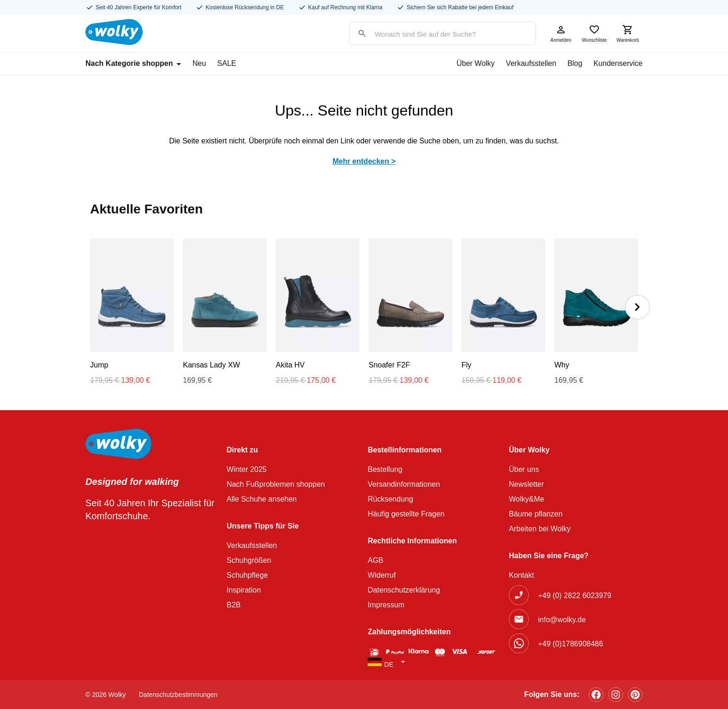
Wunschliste (594, 33)
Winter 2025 (247, 469)
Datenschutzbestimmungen (178, 695)
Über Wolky (475, 63)
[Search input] (433, 34)
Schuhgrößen (249, 560)
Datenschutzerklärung (404, 590)
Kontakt (521, 575)
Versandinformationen (404, 484)
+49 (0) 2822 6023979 (575, 596)
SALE (227, 63)
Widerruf (382, 575)
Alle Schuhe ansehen (262, 499)
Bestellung (385, 469)
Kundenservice (618, 63)
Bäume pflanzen (536, 514)
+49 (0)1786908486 (571, 644)
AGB (376, 560)
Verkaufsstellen (531, 63)
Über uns (524, 469)
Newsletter (526, 484)
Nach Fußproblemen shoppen (276, 484)
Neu (199, 63)
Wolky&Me (526, 499)
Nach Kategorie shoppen (133, 63)
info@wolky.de (562, 620)
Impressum (386, 605)
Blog (575, 63)
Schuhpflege (247, 575)
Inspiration (244, 590)
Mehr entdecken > (364, 161)
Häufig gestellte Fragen (406, 514)
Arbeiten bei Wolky (540, 529)
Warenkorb (628, 33)
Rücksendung (390, 499)
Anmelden (561, 33)
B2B (234, 605)
